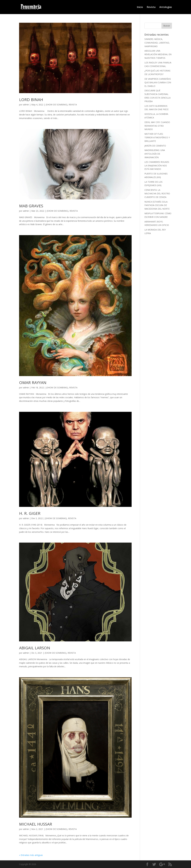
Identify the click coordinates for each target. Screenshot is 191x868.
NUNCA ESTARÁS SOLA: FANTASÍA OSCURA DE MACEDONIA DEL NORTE (157, 205)
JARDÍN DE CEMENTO (155, 146)
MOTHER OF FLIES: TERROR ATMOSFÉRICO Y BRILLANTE (157, 137)
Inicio (140, 7)
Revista (151, 7)
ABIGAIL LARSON (35, 648)
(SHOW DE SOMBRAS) (57, 105)
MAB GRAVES (31, 206)
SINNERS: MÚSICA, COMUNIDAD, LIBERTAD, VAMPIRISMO (157, 43)
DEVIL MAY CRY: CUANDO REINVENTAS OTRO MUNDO (157, 126)
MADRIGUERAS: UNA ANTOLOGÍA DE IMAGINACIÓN (155, 154)
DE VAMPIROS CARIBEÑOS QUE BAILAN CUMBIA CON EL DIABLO (158, 82)
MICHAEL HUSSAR (36, 824)
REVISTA (73, 105)
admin (26, 105)
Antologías (166, 7)
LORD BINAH (31, 100)
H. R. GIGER (30, 513)
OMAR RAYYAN (33, 383)
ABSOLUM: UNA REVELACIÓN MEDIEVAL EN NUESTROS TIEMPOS (158, 54)
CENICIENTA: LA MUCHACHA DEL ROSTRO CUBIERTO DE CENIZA (157, 193)
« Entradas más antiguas (31, 855)
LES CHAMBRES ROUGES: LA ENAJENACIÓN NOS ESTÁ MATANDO (157, 166)
